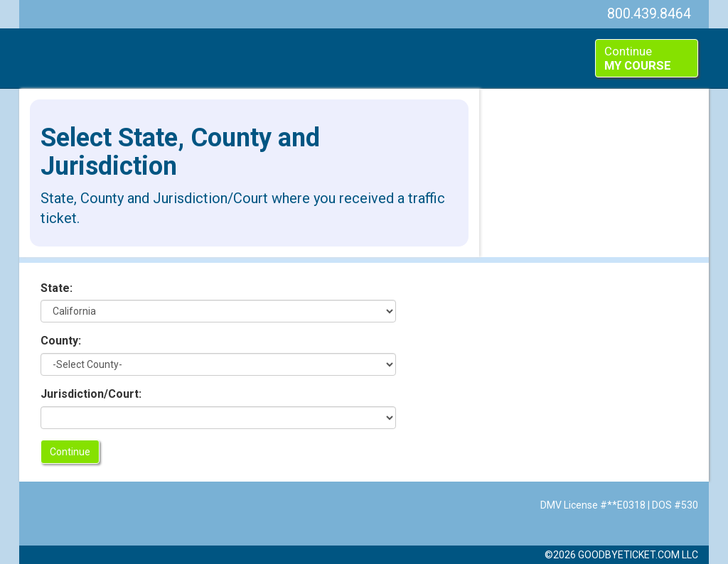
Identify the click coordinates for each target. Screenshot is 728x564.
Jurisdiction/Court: (91, 394)
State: (57, 288)
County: (61, 341)
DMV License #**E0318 (593, 505)
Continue (638, 58)
